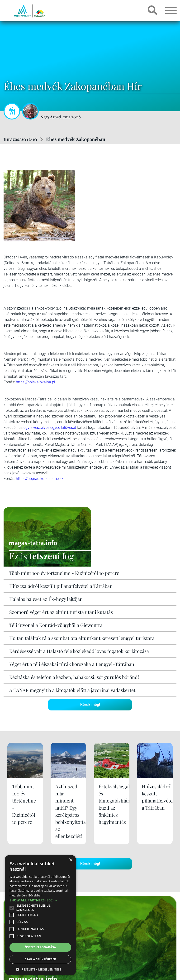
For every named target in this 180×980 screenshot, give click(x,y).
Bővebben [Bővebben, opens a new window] (35, 895)
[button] (40, 969)
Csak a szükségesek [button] (40, 959)
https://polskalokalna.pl (36, 382)
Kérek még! (90, 705)
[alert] (40, 915)
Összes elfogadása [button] (40, 947)
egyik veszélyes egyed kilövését (50, 428)
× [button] (71, 860)
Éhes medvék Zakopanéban (76, 139)
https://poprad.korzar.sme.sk (40, 479)
